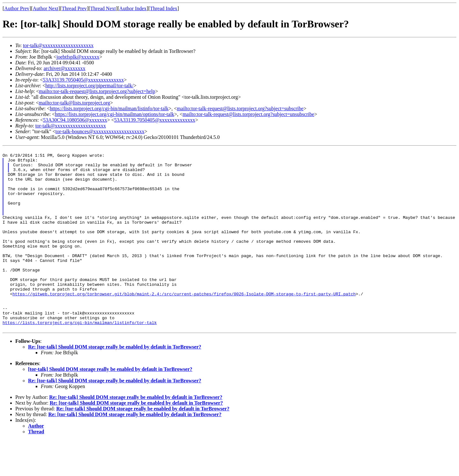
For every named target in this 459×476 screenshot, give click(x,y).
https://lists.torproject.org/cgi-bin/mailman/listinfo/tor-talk (109, 108)
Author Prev (17, 8)
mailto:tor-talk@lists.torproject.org (74, 103)
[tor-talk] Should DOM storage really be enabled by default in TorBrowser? (110, 405)
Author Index (133, 8)
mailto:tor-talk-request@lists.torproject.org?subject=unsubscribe (248, 114)
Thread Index (164, 8)
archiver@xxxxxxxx (65, 68)
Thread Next (103, 8)
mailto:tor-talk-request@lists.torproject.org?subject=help (97, 91)
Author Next (46, 8)
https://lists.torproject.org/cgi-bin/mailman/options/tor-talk (114, 114)
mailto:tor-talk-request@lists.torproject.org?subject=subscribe (240, 108)
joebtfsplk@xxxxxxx (78, 57)
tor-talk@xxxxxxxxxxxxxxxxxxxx (58, 45)
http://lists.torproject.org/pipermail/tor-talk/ (89, 86)
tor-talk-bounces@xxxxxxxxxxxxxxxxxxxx (100, 131)
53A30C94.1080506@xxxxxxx (75, 120)
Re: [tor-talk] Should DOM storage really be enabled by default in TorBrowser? (115, 383)
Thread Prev (74, 8)
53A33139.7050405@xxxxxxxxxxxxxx (83, 80)
